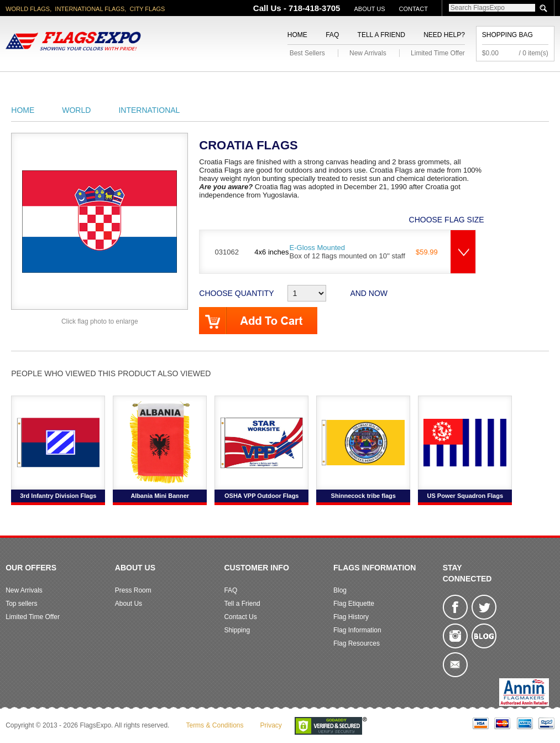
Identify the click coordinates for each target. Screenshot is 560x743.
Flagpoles (274, 85)
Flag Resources (357, 643)
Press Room (133, 590)
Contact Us (240, 617)
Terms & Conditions (214, 725)
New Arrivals (368, 53)
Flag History (351, 617)
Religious (219, 85)
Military (170, 85)
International (149, 110)
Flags (364, 85)
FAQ (332, 35)
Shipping (237, 630)
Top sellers (21, 604)
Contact (414, 9)
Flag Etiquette (354, 604)
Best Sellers (307, 53)
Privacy (271, 725)
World (126, 85)
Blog (340, 590)
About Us (369, 9)
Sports (324, 85)
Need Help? (444, 35)
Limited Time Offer (438, 53)
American (26, 85)
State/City (79, 85)
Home (297, 35)
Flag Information (357, 630)
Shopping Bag (507, 35)
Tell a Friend (381, 35)
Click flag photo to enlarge (100, 321)
